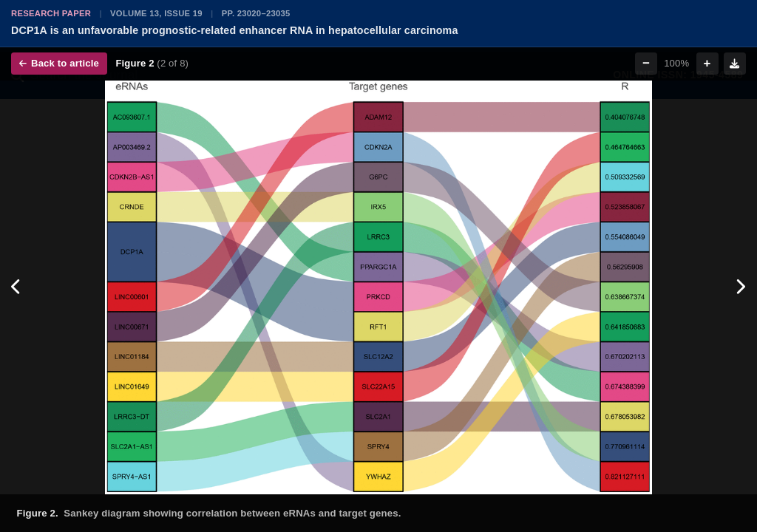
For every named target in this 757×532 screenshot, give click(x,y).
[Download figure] (735, 64)
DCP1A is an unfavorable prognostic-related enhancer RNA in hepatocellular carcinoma (235, 30)
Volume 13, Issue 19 (156, 13)
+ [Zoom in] (707, 63)
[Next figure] (740, 287)
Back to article (59, 63)
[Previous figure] (17, 287)
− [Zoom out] (646, 63)
